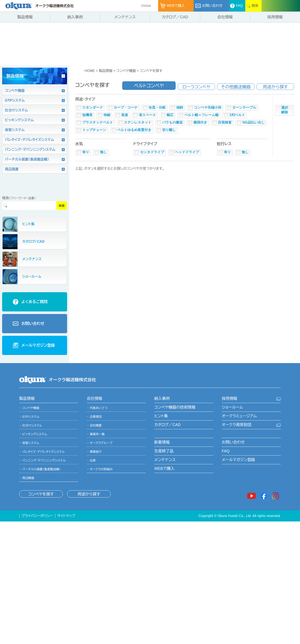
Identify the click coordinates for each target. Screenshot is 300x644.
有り (86, 152)
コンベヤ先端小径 (208, 107)
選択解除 (285, 110)
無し (103, 152)
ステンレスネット (138, 122)
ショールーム (232, 407)
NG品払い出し (254, 122)
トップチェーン (94, 130)
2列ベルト (237, 115)
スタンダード (93, 107)
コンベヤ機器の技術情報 (175, 407)
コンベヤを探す (151, 71)
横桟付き (200, 122)
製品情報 (106, 71)
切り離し (169, 130)
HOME (90, 71)
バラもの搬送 (172, 122)
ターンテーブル (244, 107)
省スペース (147, 115)
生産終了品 (164, 451)
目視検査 (225, 122)
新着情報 (162, 442)
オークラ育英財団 (237, 425)
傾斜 (180, 107)
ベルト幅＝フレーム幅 (201, 115)
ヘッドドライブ (187, 152)
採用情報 (229, 399)
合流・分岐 (157, 107)
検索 (62, 206)
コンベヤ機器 (126, 71)
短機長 (87, 115)
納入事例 (162, 399)
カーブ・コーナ (126, 107)
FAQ (226, 451)
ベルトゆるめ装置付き (134, 130)
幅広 (170, 115)
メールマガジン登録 (238, 460)
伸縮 (107, 115)
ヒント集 (161, 416)
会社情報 (94, 399)
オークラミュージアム (239, 416)
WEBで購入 (164, 469)
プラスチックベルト (98, 122)
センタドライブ (152, 152)
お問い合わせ (233, 442)
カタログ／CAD (167, 425)
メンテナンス (165, 460)
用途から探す (89, 494)
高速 (125, 115)
